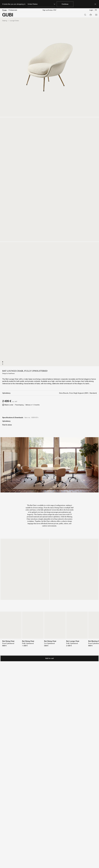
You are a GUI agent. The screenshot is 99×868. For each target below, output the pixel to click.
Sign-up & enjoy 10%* (50, 10)
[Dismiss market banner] (95, 4)
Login (91, 10)
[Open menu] (96, 15)
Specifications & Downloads (13, 417)
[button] (91, 15)
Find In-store (7, 425)
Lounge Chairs (14, 21)
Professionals (13, 10)
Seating (5, 21)
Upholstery (6, 421)
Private (4, 10)
